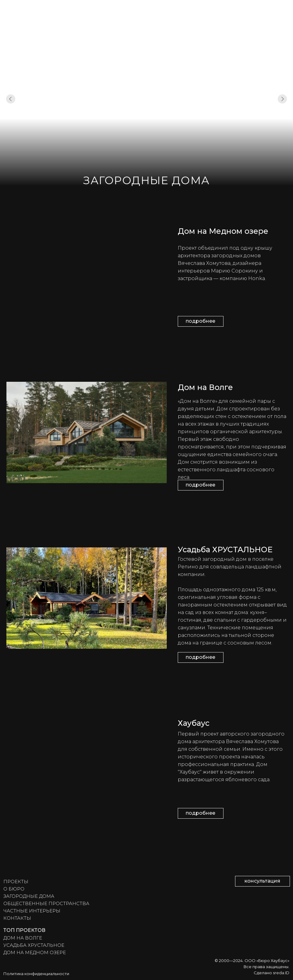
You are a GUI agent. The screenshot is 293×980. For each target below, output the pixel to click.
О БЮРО (14, 889)
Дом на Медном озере (223, 231)
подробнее (200, 321)
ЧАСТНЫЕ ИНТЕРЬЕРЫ (32, 911)
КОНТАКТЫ (17, 918)
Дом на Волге (205, 387)
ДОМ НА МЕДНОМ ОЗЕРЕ (35, 952)
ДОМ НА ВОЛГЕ (23, 938)
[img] (87, 276)
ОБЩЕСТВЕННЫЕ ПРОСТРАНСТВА (46, 903)
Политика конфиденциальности (36, 974)
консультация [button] (262, 881)
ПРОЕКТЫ (16, 882)
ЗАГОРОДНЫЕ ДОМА (29, 896)
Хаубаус (194, 723)
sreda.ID (281, 973)
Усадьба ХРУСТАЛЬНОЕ (225, 550)
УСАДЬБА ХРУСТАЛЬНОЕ (34, 945)
